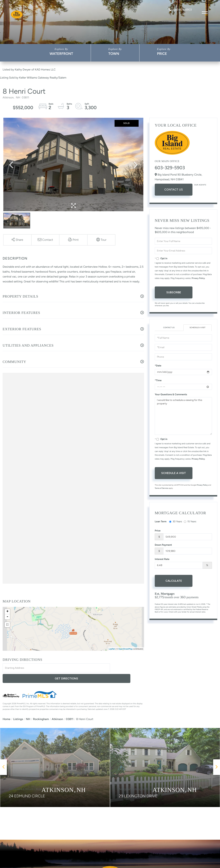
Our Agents (200, 185)
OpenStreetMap (126, 649)
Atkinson (57, 709)
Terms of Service (161, 488)
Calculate (174, 581)
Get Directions (128, 668)
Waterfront (61, 54)
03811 (70, 709)
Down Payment (163, 545)
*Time (158, 381)
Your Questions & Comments (171, 395)
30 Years (176, 522)
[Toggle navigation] (205, 13)
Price (162, 54)
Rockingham (41, 709)
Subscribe (174, 292)
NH (28, 709)
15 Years (190, 522)
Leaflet (112, 649)
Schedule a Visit (197, 328)
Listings (18, 709)
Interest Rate (162, 560)
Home (6, 709)
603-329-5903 (180, 10)
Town (114, 54)
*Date (158, 366)
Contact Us (174, 190)
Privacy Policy (198, 278)
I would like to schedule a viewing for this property (183, 417)
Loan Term (161, 522)
